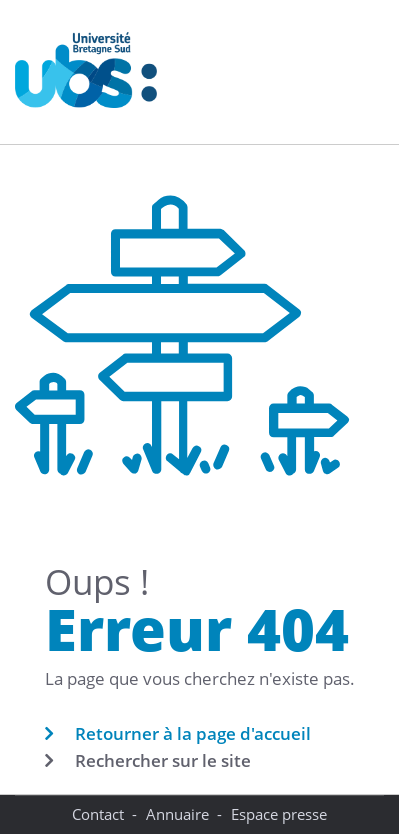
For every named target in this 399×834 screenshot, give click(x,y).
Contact (98, 814)
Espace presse (279, 814)
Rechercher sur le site (163, 760)
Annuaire (177, 814)
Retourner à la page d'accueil (193, 733)
